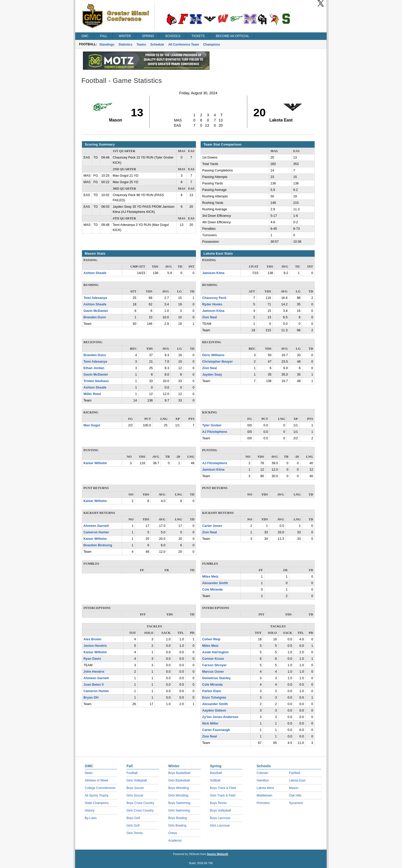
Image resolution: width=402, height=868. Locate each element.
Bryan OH (91, 698)
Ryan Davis (92, 659)
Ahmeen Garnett (96, 526)
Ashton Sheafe (95, 273)
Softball (215, 780)
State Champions (97, 803)
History (90, 810)
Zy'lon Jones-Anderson (220, 717)
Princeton (263, 803)
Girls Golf (133, 826)
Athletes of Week (97, 780)
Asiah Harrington (215, 652)
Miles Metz (210, 577)
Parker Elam (212, 691)
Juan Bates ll (94, 685)
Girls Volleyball (137, 780)
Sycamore (296, 803)
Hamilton (263, 780)
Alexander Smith (215, 583)
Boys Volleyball (220, 810)
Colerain (262, 773)
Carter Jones (212, 526)
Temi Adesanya (95, 298)
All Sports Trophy (97, 795)
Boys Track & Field (223, 788)
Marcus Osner (213, 672)
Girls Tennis (135, 833)
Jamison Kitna (213, 273)
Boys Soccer (135, 788)
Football (132, 773)
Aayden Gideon (214, 711)
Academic (175, 841)
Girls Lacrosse (220, 826)
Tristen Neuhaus (96, 381)
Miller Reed (92, 394)
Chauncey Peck (214, 298)
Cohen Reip (211, 639)
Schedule (157, 45)
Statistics (125, 45)
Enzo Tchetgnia (214, 698)
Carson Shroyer (214, 665)
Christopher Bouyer (217, 362)
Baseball (216, 773)
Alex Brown (92, 639)
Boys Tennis (218, 803)
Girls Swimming (179, 810)
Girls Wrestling (178, 795)
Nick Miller (210, 723)
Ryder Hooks (212, 304)
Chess (173, 833)
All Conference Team (184, 45)
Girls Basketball (179, 780)
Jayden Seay (212, 375)
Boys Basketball (179, 773)
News (89, 773)
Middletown (265, 795)
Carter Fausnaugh (216, 730)
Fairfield (295, 773)
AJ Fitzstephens (215, 432)
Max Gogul (92, 425)
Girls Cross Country (140, 810)
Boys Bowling (178, 818)
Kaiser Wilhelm (95, 463)
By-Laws (91, 818)
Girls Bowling (177, 826)
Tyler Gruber (212, 425)
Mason (294, 788)
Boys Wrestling (179, 788)
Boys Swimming (179, 803)
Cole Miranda (212, 590)
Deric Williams (213, 355)
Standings (107, 45)
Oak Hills (295, 795)
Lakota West (265, 788)
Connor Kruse (213, 659)
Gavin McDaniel (96, 311)
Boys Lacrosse (220, 818)
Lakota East (297, 780)
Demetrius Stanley (216, 678)
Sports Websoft (217, 854)
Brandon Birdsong (98, 545)
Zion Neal (210, 317)
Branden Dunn (95, 317)
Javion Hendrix (95, 646)
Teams (141, 45)
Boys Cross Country (140, 803)
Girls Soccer (135, 795)
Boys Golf (133, 818)
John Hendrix (94, 672)
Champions (212, 45)
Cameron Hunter (96, 532)
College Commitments (100, 788)
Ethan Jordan (94, 368)
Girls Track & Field (223, 795)
